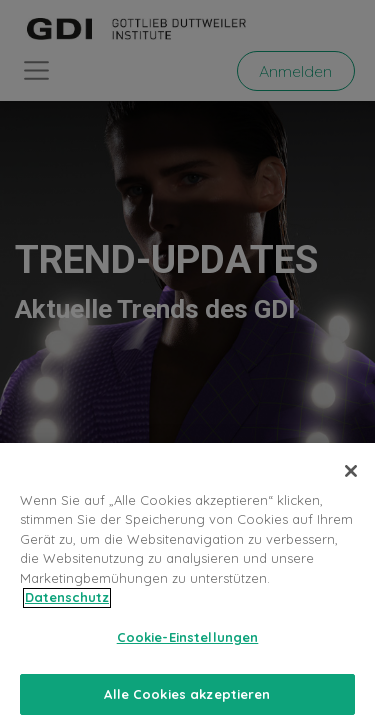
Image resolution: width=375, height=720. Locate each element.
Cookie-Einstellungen (188, 649)
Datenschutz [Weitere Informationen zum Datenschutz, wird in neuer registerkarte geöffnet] (67, 609)
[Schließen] (351, 483)
